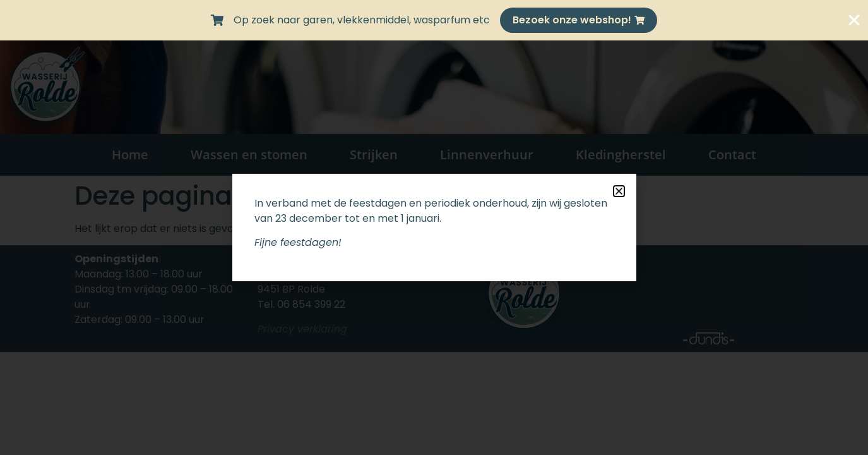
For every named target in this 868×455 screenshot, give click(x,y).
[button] (619, 191)
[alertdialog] (434, 20)
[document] (434, 227)
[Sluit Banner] (854, 20)
